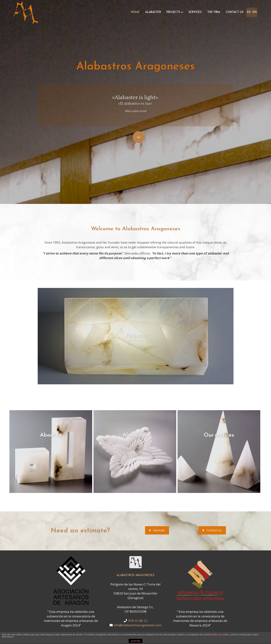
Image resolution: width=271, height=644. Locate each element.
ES (249, 12)
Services (195, 12)
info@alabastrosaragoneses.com (137, 625)
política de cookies (220, 635)
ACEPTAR (135, 641)
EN (255, 12)
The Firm (214, 12)
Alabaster (153, 12)
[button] (157, 530)
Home (135, 12)
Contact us (235, 12)
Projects (173, 12)
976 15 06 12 (138, 621)
